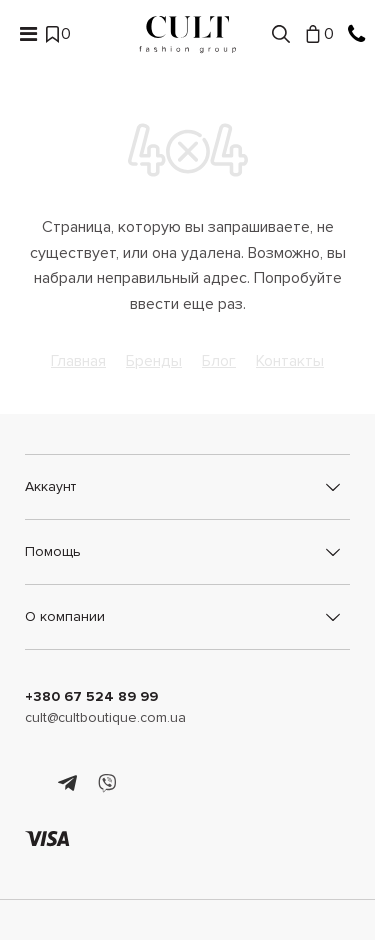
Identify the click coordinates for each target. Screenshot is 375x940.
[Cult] (188, 34)
